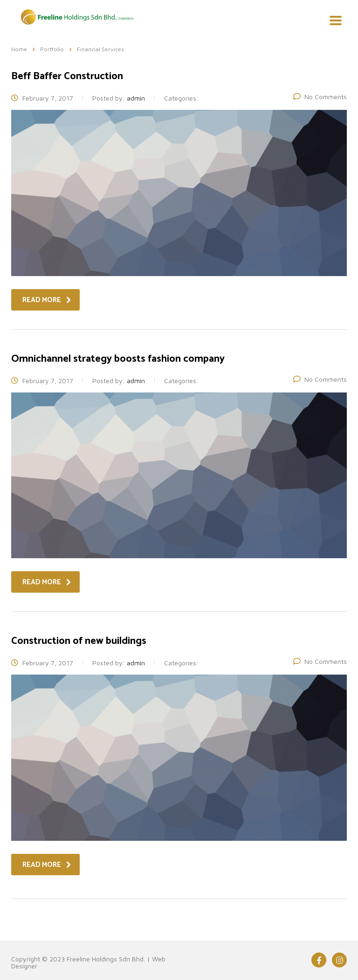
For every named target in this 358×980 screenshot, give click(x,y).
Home (19, 49)
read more (47, 300)
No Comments (320, 97)
